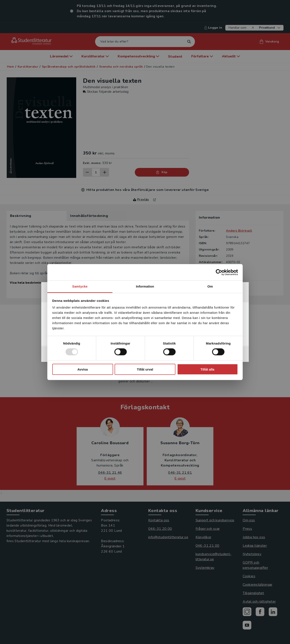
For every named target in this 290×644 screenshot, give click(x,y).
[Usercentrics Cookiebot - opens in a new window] (219, 272)
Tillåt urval (145, 369)
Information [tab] (145, 286)
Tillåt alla (208, 369)
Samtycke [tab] (80, 286)
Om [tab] (210, 286)
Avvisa (83, 369)
